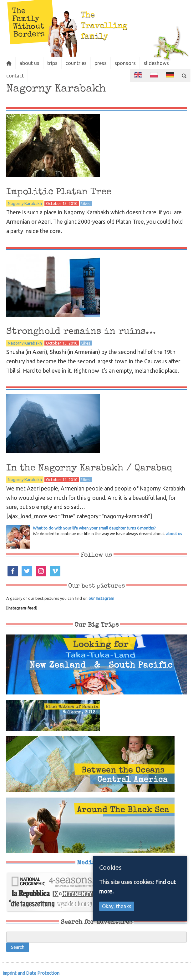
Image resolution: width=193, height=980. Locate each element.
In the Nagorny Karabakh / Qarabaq (89, 468)
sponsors (125, 63)
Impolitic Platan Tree (59, 192)
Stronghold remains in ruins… (81, 332)
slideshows (156, 63)
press (101, 63)
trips (52, 63)
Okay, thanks (117, 906)
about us (29, 63)
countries (76, 63)
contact (15, 76)
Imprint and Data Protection (31, 973)
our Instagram (101, 598)
